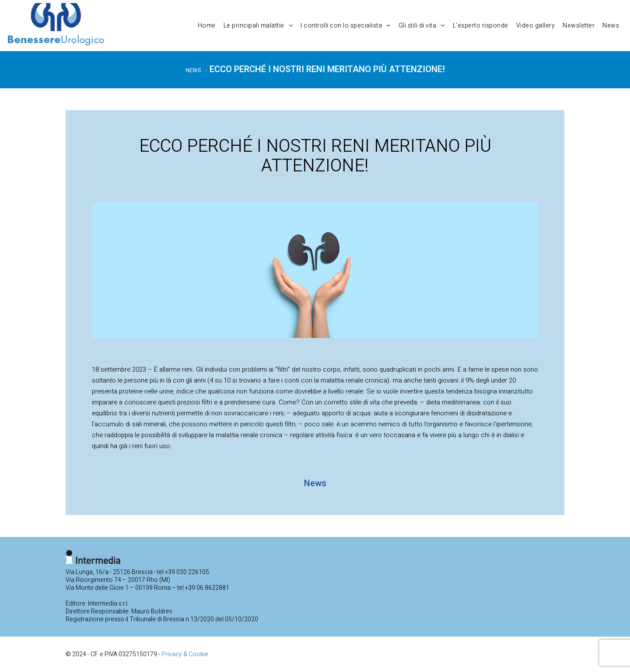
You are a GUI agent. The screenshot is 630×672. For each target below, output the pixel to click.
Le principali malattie (258, 26)
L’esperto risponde (481, 26)
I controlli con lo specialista (346, 26)
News (611, 26)
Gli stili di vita (422, 26)
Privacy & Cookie (185, 654)
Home (207, 26)
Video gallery (536, 26)
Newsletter (579, 26)
